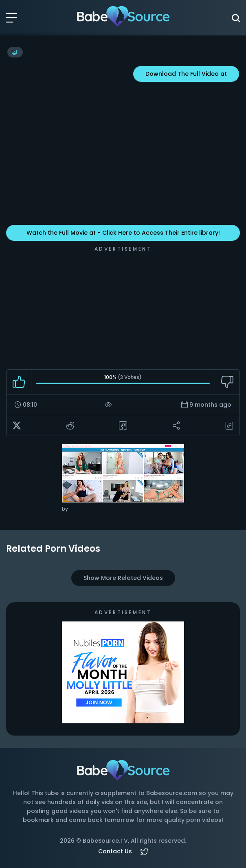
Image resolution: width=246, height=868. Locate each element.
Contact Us (115, 851)
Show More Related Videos (123, 578)
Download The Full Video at (186, 74)
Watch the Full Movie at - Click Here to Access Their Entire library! (123, 233)
